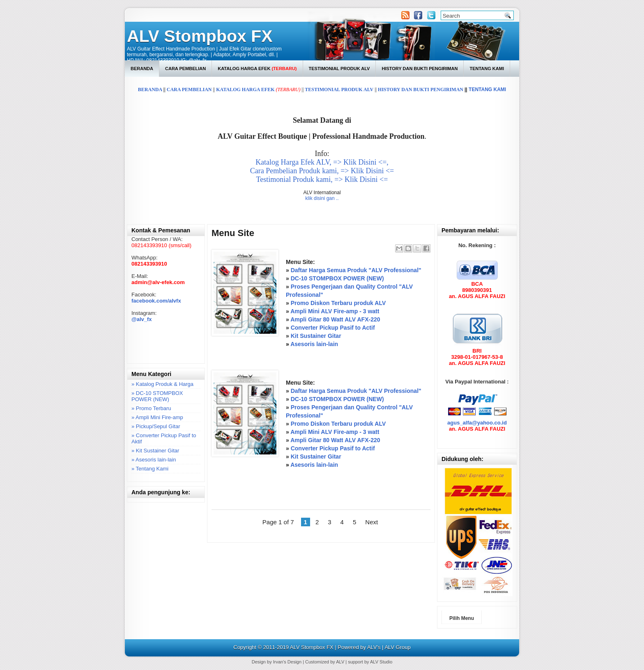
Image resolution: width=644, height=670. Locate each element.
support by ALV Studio (370, 662)
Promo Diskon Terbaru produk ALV (338, 303)
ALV (340, 662)
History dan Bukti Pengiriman (420, 69)
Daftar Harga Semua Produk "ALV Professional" (356, 270)
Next (371, 522)
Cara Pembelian (185, 69)
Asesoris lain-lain (314, 344)
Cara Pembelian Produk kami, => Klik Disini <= (322, 171)
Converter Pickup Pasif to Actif (333, 328)
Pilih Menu (462, 618)
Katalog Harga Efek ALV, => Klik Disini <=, (322, 162)
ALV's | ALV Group (389, 647)
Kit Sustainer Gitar (316, 336)
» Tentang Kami (150, 469)
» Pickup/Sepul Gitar (156, 426)
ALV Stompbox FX (200, 36)
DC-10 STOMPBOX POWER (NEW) (337, 278)
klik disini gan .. (322, 198)
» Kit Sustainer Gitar (155, 451)
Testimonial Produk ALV (339, 69)
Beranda (142, 69)
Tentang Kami (487, 69)
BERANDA (150, 89)
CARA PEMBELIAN (189, 89)
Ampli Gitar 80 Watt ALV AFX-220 (335, 319)
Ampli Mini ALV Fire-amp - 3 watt (335, 311)
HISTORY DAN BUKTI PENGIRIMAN (421, 89)
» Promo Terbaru (151, 408)
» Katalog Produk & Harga (162, 384)
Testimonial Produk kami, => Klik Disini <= (322, 179)
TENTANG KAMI (487, 89)
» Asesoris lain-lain (154, 460)
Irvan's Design (287, 662)
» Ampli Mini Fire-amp (157, 417)
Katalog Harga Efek (257, 69)
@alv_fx (142, 319)
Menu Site (233, 233)
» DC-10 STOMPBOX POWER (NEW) (157, 396)
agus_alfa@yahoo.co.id (477, 423)
